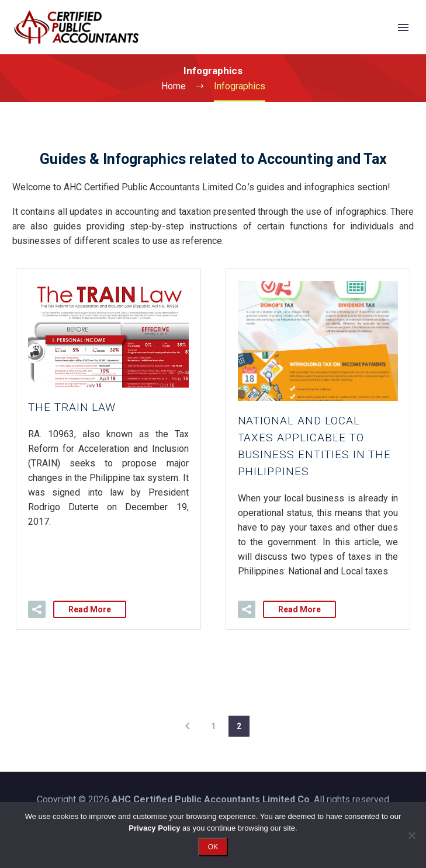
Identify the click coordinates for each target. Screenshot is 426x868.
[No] (411, 835)
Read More (90, 609)
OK (213, 847)
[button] (37, 609)
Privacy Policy (154, 828)
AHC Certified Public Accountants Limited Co (211, 799)
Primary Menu (403, 27)
